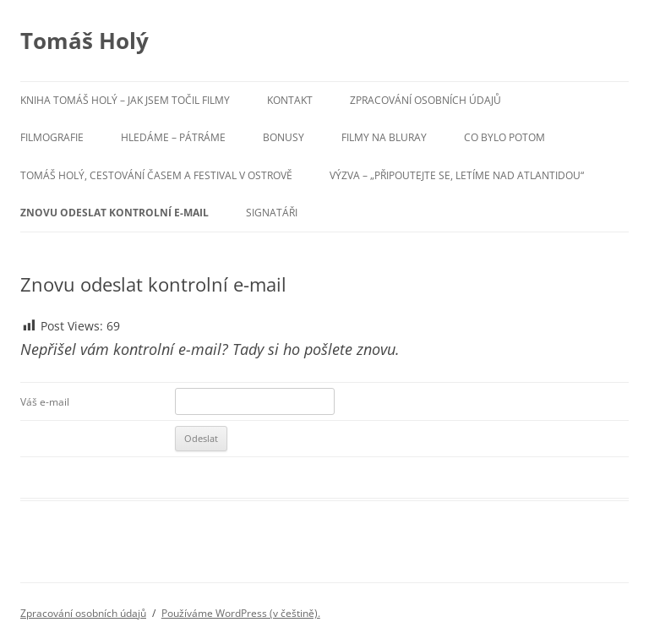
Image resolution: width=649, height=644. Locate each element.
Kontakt (290, 100)
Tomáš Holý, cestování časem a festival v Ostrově (156, 175)
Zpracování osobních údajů (425, 100)
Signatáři (272, 213)
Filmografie (52, 137)
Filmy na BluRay (384, 137)
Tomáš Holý (85, 41)
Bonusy (284, 137)
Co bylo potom (504, 137)
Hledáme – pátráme (173, 137)
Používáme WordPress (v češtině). (241, 613)
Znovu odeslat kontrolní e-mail (115, 213)
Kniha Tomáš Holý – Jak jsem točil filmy (125, 100)
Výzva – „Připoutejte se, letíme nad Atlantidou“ (457, 175)
